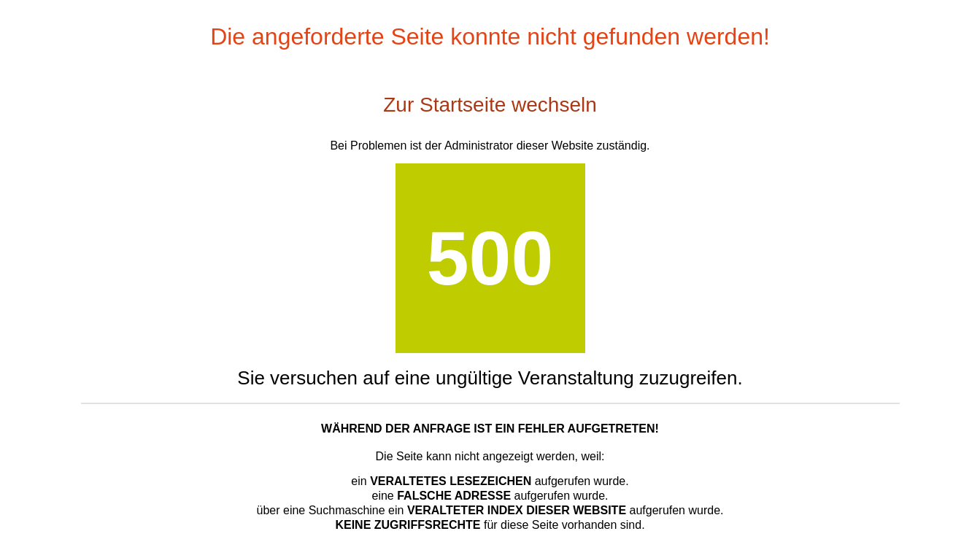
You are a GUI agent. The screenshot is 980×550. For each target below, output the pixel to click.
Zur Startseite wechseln (490, 105)
